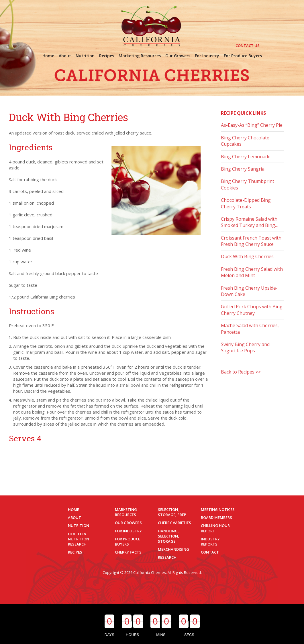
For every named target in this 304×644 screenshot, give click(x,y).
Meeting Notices (218, 509)
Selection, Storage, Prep (172, 512)
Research (167, 557)
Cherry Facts (128, 552)
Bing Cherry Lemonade (246, 157)
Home (73, 509)
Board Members (216, 517)
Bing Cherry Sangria (243, 169)
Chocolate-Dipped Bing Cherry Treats (246, 203)
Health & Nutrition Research (79, 539)
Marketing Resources (126, 512)
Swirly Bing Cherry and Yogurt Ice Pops (245, 347)
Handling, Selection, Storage (168, 536)
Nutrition (79, 526)
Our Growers (128, 523)
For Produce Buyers (128, 542)
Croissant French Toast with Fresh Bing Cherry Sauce (251, 241)
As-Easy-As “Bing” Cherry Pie (252, 125)
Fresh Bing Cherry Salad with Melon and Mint (252, 272)
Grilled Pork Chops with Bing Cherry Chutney (252, 310)
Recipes (75, 552)
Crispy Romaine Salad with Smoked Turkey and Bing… (250, 222)
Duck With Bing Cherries (247, 256)
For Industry (128, 531)
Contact (210, 552)
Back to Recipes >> (241, 372)
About (74, 517)
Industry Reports (210, 542)
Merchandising (173, 549)
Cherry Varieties (174, 523)
